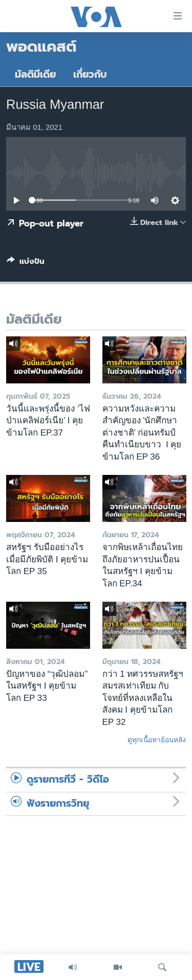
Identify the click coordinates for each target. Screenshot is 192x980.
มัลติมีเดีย (35, 74)
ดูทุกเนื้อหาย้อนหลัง (157, 740)
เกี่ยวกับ (90, 74)
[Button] (26, 263)
